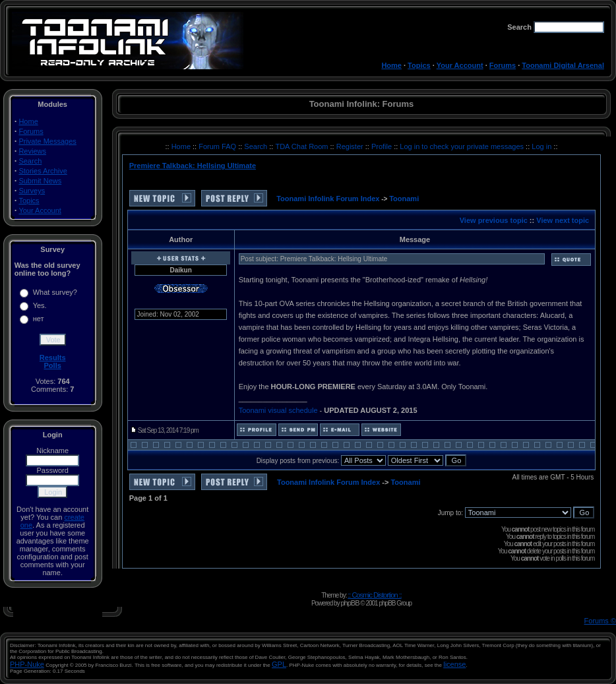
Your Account (460, 65)
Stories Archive (43, 171)
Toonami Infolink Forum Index (328, 199)
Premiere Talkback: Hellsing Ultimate (193, 166)
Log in (541, 146)
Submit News (40, 181)
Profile (383, 146)
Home (391, 65)
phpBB (350, 603)
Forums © (600, 621)
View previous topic (494, 220)
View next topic (563, 220)
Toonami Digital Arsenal (563, 65)
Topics (419, 65)
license (454, 664)
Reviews (32, 151)
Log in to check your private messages (463, 146)
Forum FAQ (218, 146)
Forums (503, 65)
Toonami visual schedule (278, 410)
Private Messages (47, 141)
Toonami (404, 199)
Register (351, 146)
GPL (279, 664)
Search (30, 161)
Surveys (32, 191)
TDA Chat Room (302, 146)
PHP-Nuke (27, 664)
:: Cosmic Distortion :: (375, 595)
